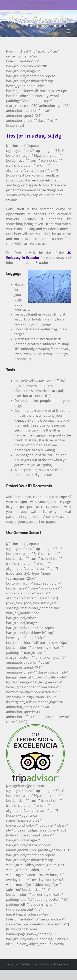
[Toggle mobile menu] (69, 31)
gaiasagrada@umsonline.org (38, 7)
